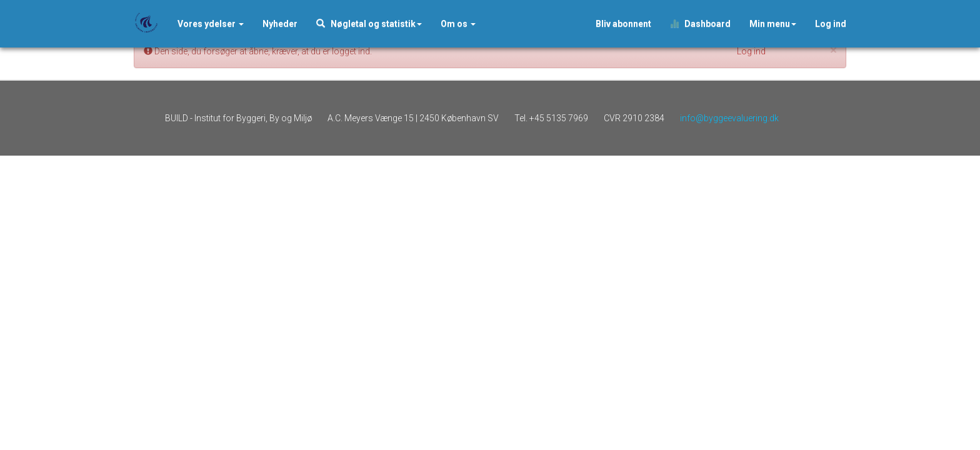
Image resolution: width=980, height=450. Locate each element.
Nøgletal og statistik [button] (369, 24)
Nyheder (280, 24)
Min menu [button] (773, 24)
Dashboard (700, 24)
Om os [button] (458, 24)
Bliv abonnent (623, 24)
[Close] (833, 50)
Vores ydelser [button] (211, 24)
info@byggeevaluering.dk (729, 118)
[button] (280, 24)
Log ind (831, 24)
